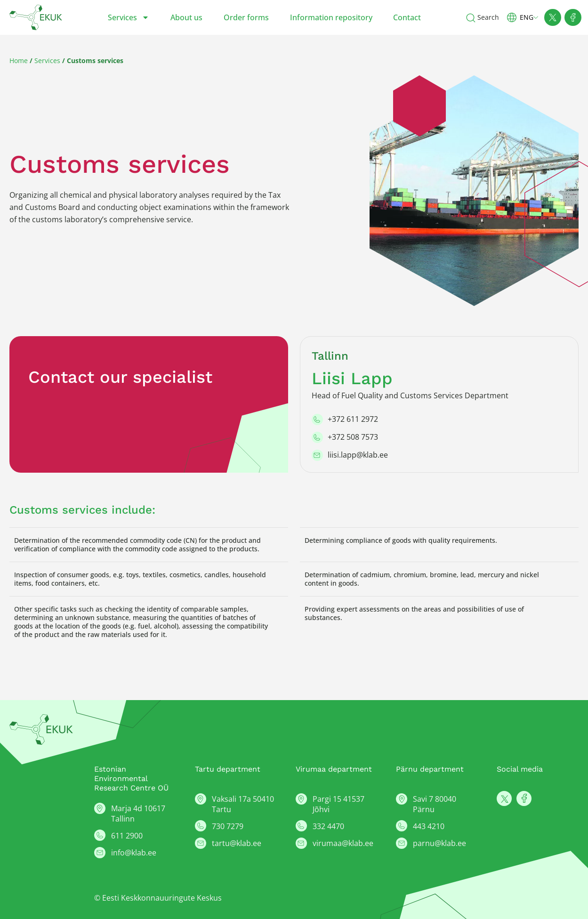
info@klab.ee (134, 853)
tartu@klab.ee (237, 843)
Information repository (331, 17)
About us (186, 17)
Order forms (246, 17)
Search (488, 17)
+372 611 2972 (353, 419)
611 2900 (127, 836)
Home (19, 60)
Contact (407, 17)
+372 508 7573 (353, 437)
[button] (526, 17)
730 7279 (228, 826)
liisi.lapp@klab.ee (358, 455)
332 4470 (328, 826)
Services (129, 17)
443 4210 (429, 826)
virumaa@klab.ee (343, 843)
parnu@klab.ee (439, 843)
